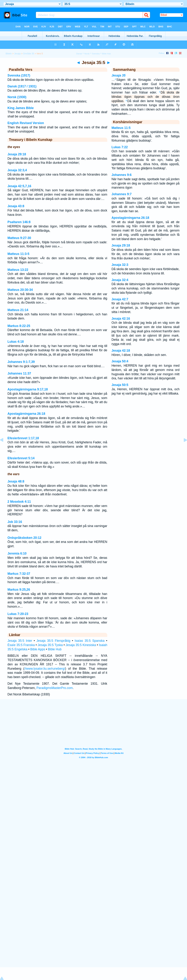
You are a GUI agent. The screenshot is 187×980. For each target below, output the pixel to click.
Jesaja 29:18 (17, 154)
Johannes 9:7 (122, 194)
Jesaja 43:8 (16, 206)
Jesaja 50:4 (120, 361)
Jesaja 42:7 (120, 299)
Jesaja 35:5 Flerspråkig (53, 641)
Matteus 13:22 (18, 270)
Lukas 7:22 (120, 147)
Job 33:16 (15, 522)
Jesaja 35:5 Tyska (50, 645)
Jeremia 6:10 (17, 553)
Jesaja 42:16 (121, 319)
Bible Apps (38, 649)
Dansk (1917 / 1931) (22, 86)
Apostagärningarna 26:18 (26, 414)
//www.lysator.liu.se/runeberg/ (45, 669)
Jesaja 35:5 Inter (20, 641)
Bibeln (9, 54)
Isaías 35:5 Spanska (90, 641)
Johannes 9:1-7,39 (21, 362)
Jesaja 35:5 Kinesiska (81, 645)
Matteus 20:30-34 (20, 290)
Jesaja (17, 54)
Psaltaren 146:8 (19, 222)
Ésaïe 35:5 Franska (21, 645)
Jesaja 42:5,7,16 (19, 186)
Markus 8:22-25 (19, 326)
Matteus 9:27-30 (19, 238)
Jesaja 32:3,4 (17, 170)
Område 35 (29, 54)
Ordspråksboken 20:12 (24, 538)
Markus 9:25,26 (19, 590)
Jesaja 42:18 (121, 351)
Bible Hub (55, 649)
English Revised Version (26, 123)
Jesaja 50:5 (120, 385)
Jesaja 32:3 (120, 265)
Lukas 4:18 (16, 342)
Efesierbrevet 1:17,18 (23, 438)
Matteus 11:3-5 (18, 254)
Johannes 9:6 (122, 175)
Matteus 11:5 (121, 128)
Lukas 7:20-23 (18, 614)
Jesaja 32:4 (120, 280)
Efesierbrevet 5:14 (21, 458)
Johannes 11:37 (19, 373)
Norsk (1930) (17, 97)
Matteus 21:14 (18, 310)
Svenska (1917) (19, 75)
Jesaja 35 (118, 75)
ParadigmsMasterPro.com (55, 688)
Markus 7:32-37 (19, 574)
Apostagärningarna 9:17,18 (28, 389)
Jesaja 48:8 (16, 481)
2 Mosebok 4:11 (19, 502)
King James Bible (21, 108)
